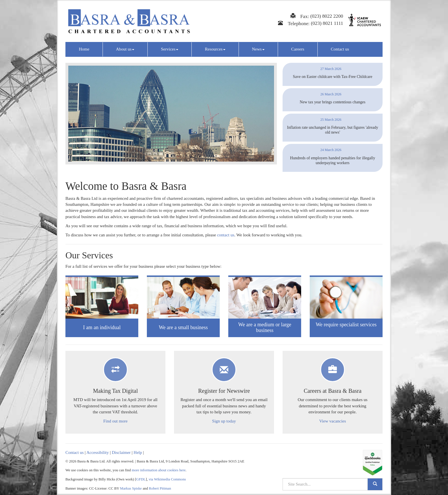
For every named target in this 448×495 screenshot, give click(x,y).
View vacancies (333, 421)
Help (138, 452)
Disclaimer (121, 452)
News (258, 49)
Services (170, 49)
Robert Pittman (160, 488)
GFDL (141, 479)
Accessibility (97, 452)
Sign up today (224, 421)
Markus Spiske (131, 488)
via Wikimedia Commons (167, 479)
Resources (215, 49)
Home (84, 49)
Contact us (340, 49)
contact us (226, 235)
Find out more (116, 421)
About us (125, 49)
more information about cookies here (159, 470)
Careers (298, 49)
